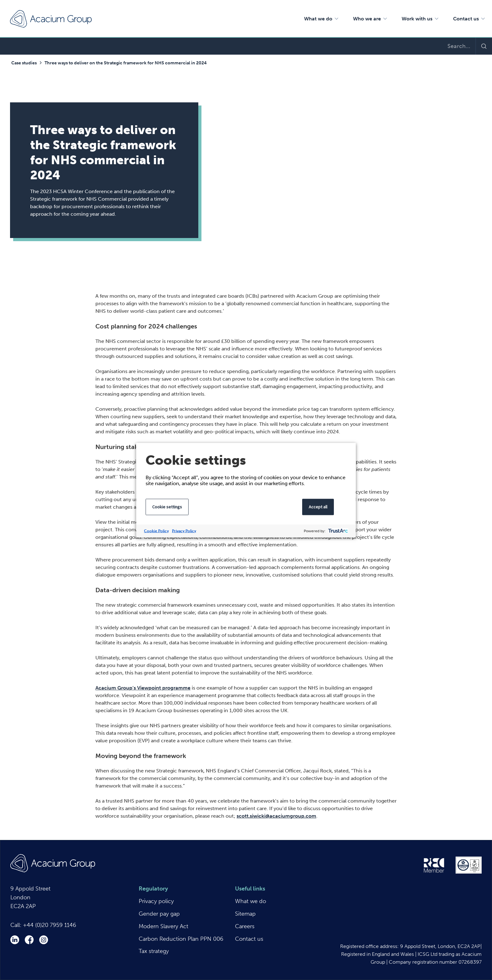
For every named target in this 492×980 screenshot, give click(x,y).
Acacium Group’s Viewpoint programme (143, 688)
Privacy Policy (184, 531)
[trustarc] (337, 531)
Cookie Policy (156, 531)
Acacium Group (51, 19)
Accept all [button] (318, 506)
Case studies (24, 63)
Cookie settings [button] (167, 506)
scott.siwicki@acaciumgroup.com (276, 816)
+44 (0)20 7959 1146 (50, 925)
